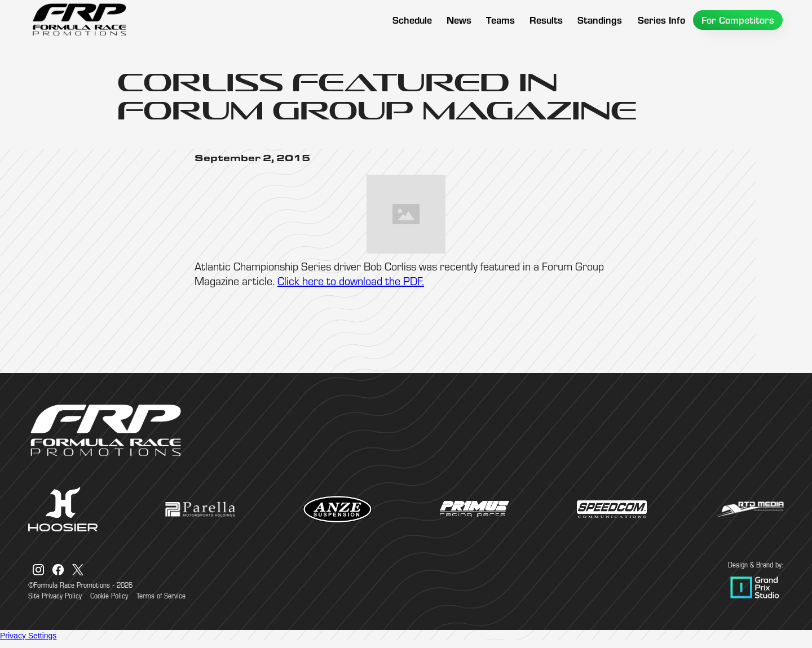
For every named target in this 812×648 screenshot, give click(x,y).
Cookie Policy (109, 596)
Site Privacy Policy (55, 596)
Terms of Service (161, 596)
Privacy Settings (28, 636)
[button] (500, 20)
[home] (79, 20)
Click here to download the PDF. (351, 281)
